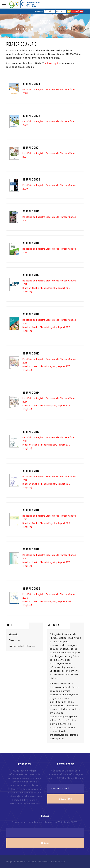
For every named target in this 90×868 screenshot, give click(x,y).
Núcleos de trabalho (22, 646)
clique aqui (52, 63)
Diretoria (14, 640)
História (14, 634)
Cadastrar (65, 792)
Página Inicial (25, 29)
